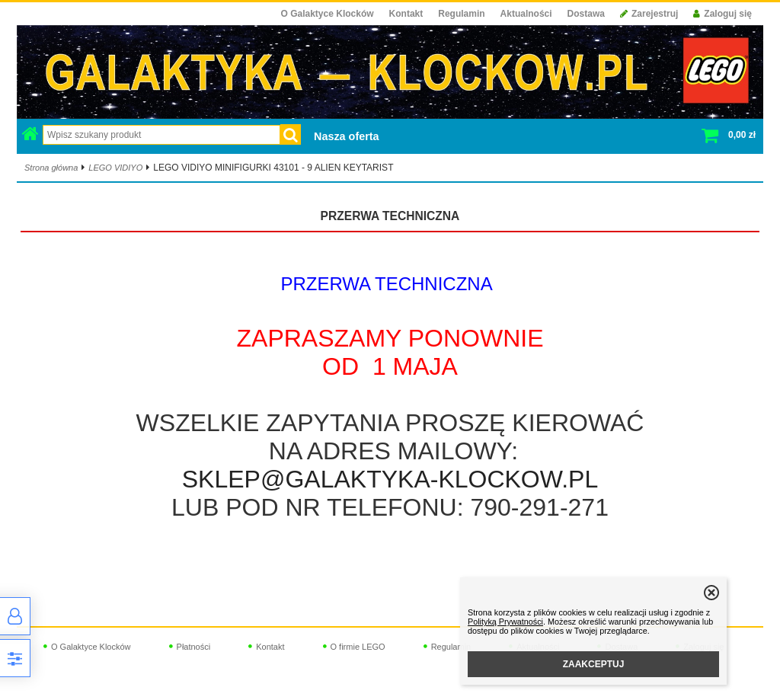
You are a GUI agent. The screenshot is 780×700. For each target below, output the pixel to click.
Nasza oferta (347, 136)
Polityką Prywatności (505, 622)
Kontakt (406, 14)
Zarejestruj (649, 14)
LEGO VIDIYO (115, 168)
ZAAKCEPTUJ (594, 664)
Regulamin (461, 14)
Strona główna (51, 168)
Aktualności (526, 14)
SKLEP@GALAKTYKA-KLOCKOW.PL (390, 479)
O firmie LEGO (358, 647)
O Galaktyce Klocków (328, 14)
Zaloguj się (722, 14)
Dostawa (586, 14)
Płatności (194, 647)
